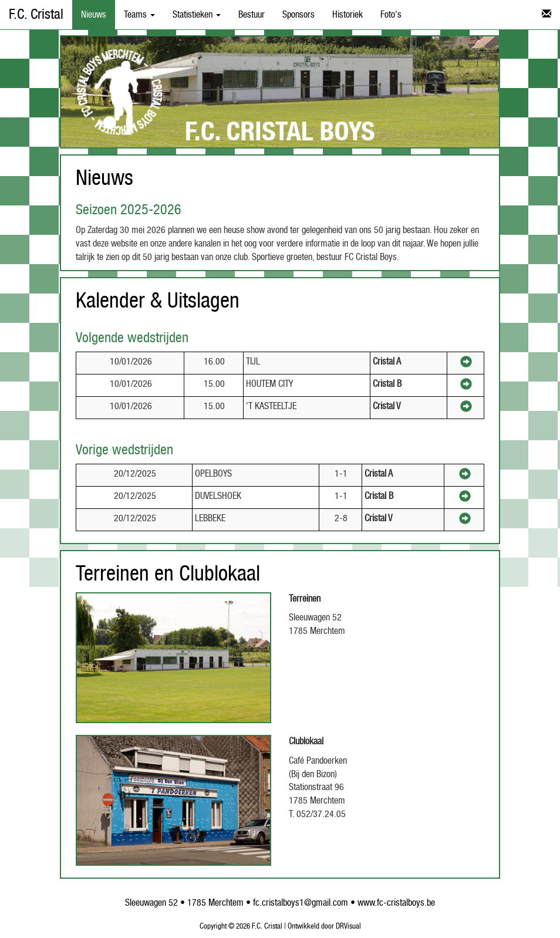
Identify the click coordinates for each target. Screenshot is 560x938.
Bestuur (252, 15)
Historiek (348, 15)
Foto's (391, 15)
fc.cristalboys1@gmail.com (301, 903)
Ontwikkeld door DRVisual (324, 927)
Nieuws (94, 15)
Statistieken (197, 15)
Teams (139, 15)
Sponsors (298, 15)
